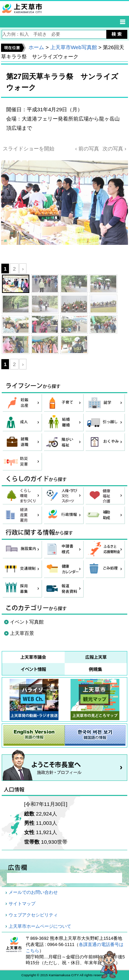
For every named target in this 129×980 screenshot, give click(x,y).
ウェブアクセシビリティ (33, 915)
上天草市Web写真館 (74, 47)
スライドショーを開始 (29, 149)
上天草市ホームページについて (40, 926)
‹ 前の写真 (87, 149)
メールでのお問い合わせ (33, 892)
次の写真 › (114, 149)
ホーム (36, 47)
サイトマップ (22, 904)
